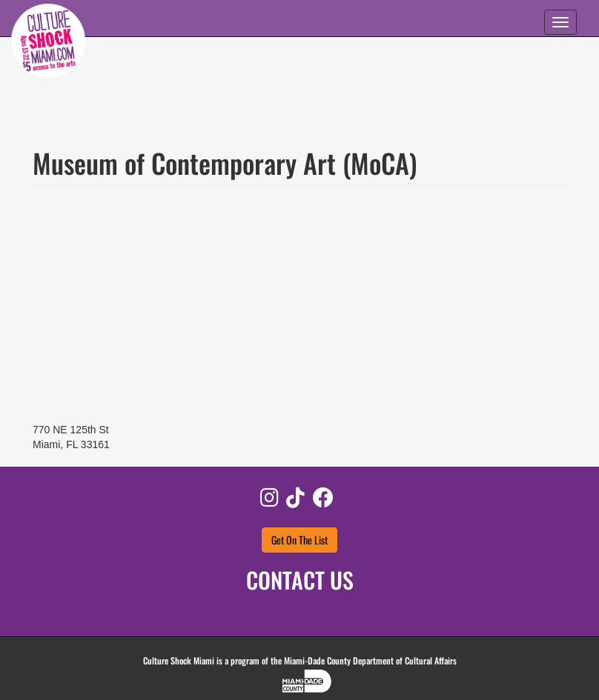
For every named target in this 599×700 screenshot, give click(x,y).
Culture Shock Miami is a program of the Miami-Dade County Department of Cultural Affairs (300, 660)
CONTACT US (300, 580)
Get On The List (299, 540)
